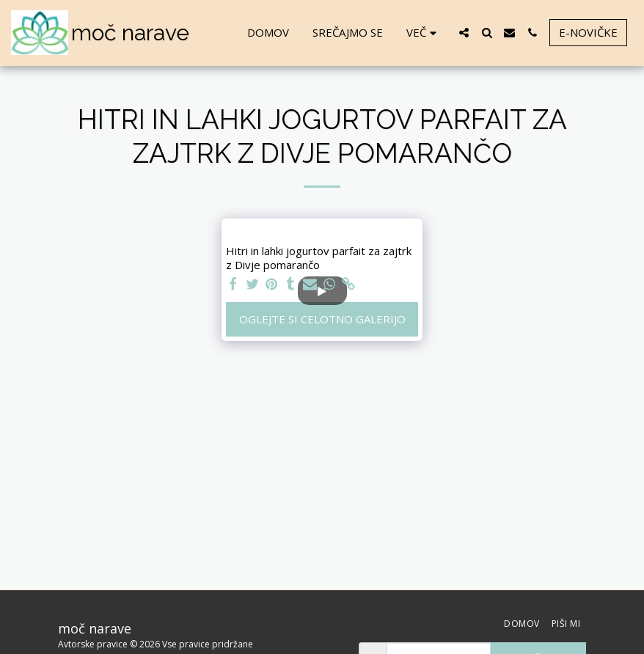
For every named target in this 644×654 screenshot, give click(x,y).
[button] (464, 33)
